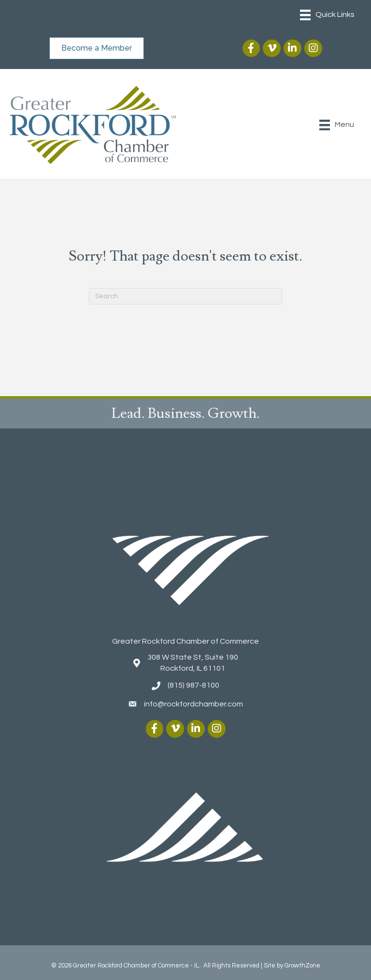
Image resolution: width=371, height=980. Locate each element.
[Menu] (327, 15)
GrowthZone (302, 966)
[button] (97, 48)
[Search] (185, 296)
